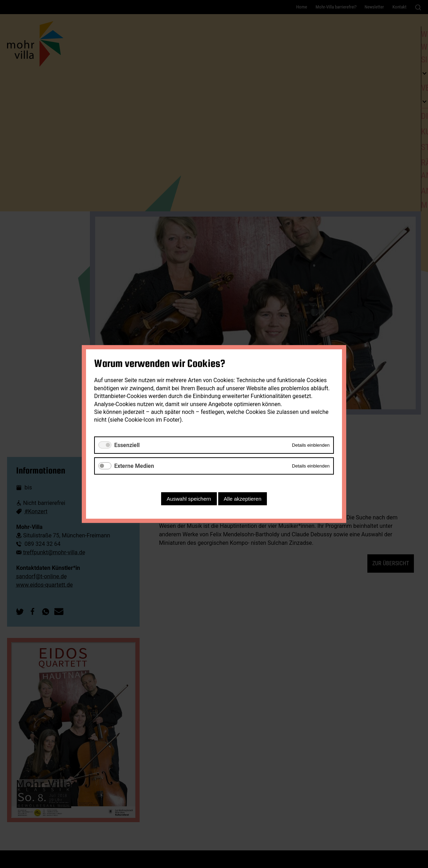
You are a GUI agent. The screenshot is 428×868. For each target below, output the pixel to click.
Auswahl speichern (189, 499)
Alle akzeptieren (243, 499)
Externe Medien (134, 466)
